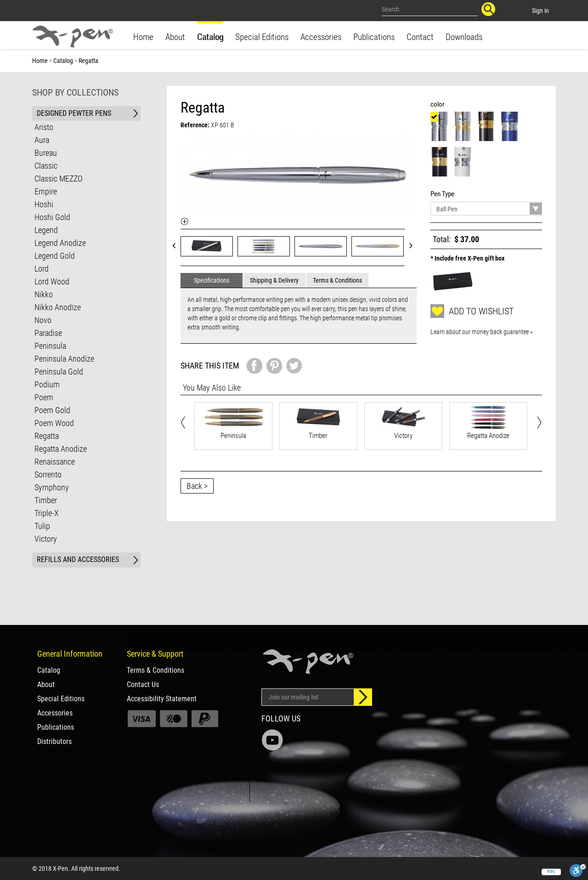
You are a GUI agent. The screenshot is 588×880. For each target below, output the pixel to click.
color (439, 104)
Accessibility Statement (162, 699)
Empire (46, 191)
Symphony (52, 487)
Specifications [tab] (212, 280)
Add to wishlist (472, 311)
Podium (47, 384)
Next (414, 245)
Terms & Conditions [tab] (337, 280)
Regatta (47, 436)
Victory (46, 539)
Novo (43, 320)
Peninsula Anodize (64, 359)
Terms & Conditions (155, 670)
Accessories (321, 37)
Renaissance (55, 462)
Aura (42, 140)
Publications (374, 37)
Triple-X (47, 513)
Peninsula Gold (59, 372)
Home (143, 37)
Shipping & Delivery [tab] (274, 280)
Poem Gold (52, 410)
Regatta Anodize (61, 449)
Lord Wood (52, 281)
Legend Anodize (60, 243)
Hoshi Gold (52, 217)
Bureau (46, 153)
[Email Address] (308, 697)
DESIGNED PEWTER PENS (74, 113)
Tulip (42, 526)
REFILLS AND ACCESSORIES (78, 559)
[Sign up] (363, 697)
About (175, 37)
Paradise (48, 333)
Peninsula (50, 346)
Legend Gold (55, 256)
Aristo (44, 127)
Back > (197, 486)
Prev (177, 245)
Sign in (540, 11)
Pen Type (444, 194)
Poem (44, 397)
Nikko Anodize (58, 307)
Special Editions (262, 37)
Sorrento (48, 474)
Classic (46, 166)
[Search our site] (430, 9)
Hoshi (44, 204)
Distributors (54, 742)
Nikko (44, 294)
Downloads (464, 37)
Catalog (210, 37)
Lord (42, 269)
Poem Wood (54, 423)
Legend (46, 230)
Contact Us (143, 685)
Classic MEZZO (59, 179)
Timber (46, 500)
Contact (420, 37)
